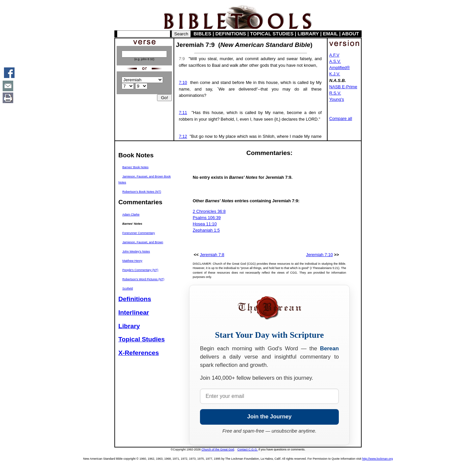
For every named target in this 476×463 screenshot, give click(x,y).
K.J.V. (335, 74)
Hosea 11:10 (205, 224)
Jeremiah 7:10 (319, 255)
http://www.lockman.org (377, 459)
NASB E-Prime (343, 87)
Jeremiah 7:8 (212, 255)
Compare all (341, 118)
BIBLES (203, 34)
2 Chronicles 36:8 (209, 211)
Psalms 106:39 (207, 218)
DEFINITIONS (231, 34)
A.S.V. (335, 61)
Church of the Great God (218, 449)
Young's (337, 99)
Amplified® (339, 68)
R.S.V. (335, 93)
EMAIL (330, 34)
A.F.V (334, 55)
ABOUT (350, 34)
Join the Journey (269, 417)
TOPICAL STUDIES (272, 34)
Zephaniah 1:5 (206, 230)
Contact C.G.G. (248, 449)
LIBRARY (308, 34)
